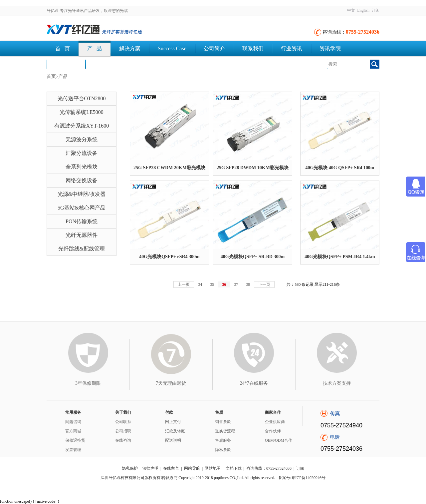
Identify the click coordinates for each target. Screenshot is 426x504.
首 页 (63, 48)
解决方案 (130, 48)
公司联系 (123, 422)
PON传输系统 (82, 221)
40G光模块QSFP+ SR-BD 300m (253, 257)
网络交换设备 (82, 180)
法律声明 (150, 468)
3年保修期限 (88, 383)
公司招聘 (123, 431)
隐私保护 (130, 468)
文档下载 (105, 64)
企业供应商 (275, 422)
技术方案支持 (337, 383)
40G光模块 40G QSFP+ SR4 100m (340, 168)
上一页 (184, 284)
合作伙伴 (273, 431)
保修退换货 (75, 440)
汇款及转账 (175, 431)
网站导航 (192, 468)
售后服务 (223, 440)
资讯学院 (330, 48)
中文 (351, 10)
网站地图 (213, 468)
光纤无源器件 (82, 235)
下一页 (264, 284)
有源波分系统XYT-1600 (82, 126)
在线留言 (171, 468)
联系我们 (253, 48)
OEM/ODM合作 (279, 440)
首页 (51, 76)
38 (248, 284)
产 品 (95, 48)
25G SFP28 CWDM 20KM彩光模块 (169, 168)
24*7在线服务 (254, 383)
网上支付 (173, 422)
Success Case (172, 48)
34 (200, 284)
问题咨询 (73, 422)
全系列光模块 (82, 167)
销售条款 (223, 422)
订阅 (375, 10)
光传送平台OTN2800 (82, 98)
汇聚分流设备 (82, 153)
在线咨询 (123, 440)
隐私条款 (223, 450)
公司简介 (214, 48)
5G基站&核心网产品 (82, 208)
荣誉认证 (66, 64)
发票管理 (73, 450)
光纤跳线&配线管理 (82, 249)
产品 (63, 76)
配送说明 (173, 440)
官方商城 (73, 431)
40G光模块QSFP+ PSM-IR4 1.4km (340, 257)
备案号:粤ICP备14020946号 (302, 478)
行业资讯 (292, 48)
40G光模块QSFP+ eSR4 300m (169, 257)
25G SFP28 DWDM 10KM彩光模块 (253, 168)
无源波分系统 (82, 139)
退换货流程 (225, 431)
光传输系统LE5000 (82, 112)
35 (212, 284)
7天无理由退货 (171, 383)
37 (236, 284)
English (363, 10)
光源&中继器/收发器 (82, 194)
